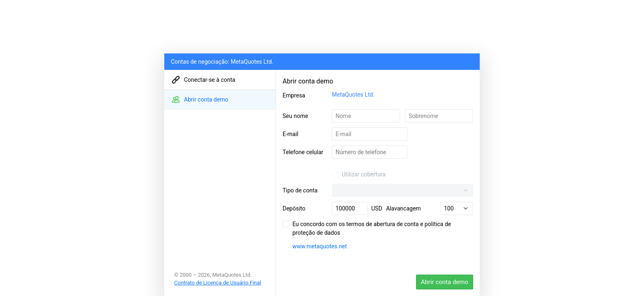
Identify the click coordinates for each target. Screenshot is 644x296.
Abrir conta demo (445, 282)
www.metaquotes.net (320, 246)
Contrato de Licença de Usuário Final (218, 283)
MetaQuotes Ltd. (353, 95)
